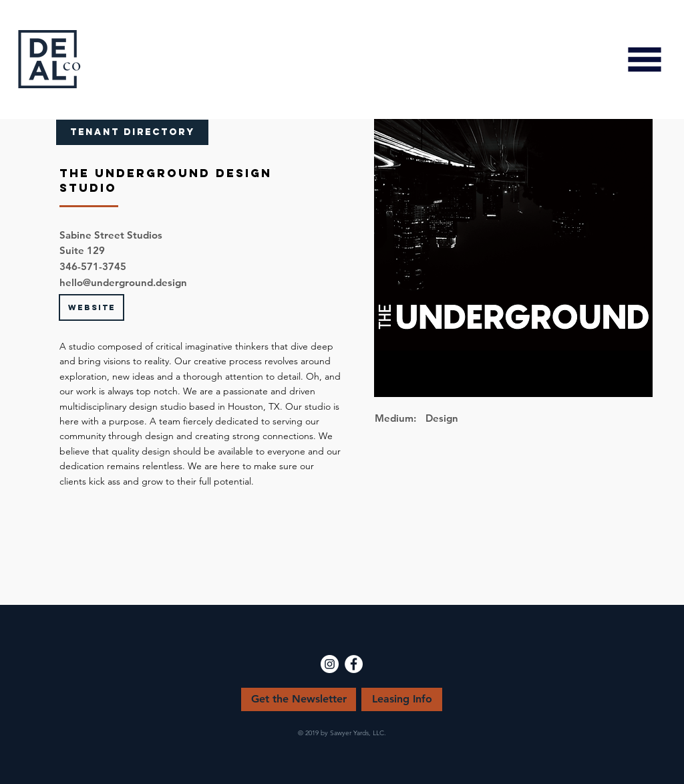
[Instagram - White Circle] (330, 664)
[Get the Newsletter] (299, 699)
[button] (645, 59)
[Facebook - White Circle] (354, 664)
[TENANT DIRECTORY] (132, 132)
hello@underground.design (123, 282)
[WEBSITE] (92, 307)
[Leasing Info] (402, 699)
